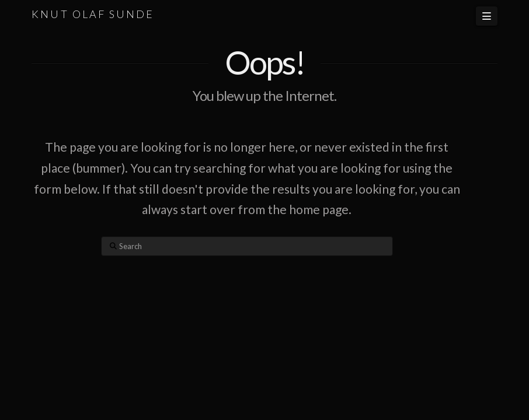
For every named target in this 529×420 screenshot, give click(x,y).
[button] (486, 16)
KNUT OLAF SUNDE (93, 14)
